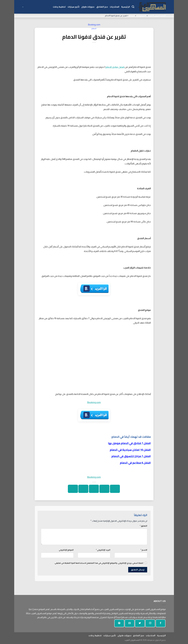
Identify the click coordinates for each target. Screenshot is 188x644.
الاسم (144, 550)
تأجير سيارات (74, 7)
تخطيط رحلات (59, 7)
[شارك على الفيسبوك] (115, 489)
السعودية (141, 16)
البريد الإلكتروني (103, 550)
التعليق (143, 526)
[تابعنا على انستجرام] (150, 623)
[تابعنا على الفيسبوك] (161, 623)
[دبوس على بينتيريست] (83, 489)
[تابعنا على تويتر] (140, 623)
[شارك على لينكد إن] (73, 489)
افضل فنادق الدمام (115, 67)
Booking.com (94, 25)
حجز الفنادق (102, 7)
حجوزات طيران (88, 7)
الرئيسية (126, 7)
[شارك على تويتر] (104, 489)
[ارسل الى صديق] (94, 489)
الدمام (132, 16)
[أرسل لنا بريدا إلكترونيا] (130, 623)
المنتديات (115, 7)
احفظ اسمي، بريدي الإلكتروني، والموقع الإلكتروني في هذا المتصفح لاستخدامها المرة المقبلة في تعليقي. (99, 563)
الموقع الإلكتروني (66, 550)
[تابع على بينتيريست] (119, 623)
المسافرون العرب (157, 16)
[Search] (133, 7)
